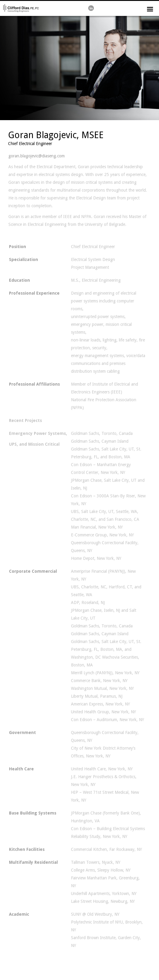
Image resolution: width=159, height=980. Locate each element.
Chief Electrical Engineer (30, 144)
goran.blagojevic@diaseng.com (37, 156)
